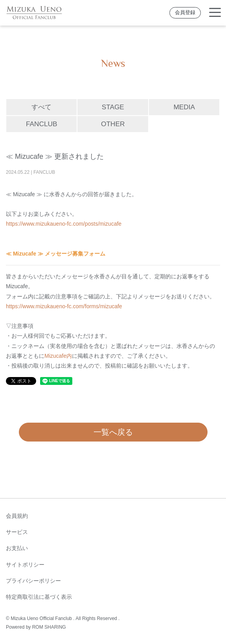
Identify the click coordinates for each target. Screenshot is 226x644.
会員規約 (17, 516)
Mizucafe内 (58, 356)
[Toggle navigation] (215, 13)
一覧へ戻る (113, 432)
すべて (41, 107)
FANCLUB (42, 124)
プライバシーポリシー (33, 581)
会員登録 (185, 13)
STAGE (113, 107)
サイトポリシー (25, 565)
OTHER (113, 124)
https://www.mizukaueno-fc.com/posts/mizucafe (64, 224)
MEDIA (184, 107)
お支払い (17, 548)
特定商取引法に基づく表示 (39, 597)
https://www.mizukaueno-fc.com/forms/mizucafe (64, 306)
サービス (17, 532)
